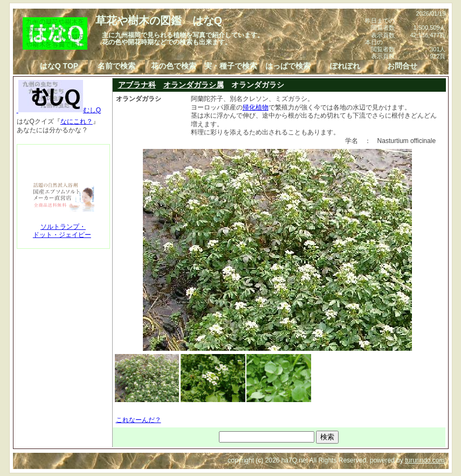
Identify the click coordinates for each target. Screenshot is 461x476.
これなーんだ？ (139, 420)
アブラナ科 (137, 85)
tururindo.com (425, 460)
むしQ (59, 110)
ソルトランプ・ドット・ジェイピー (62, 231)
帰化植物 (256, 107)
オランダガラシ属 (194, 85)
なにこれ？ (77, 121)
